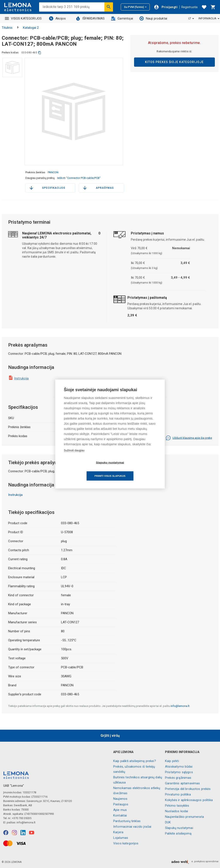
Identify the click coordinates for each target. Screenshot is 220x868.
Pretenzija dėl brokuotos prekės (188, 789)
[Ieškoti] (109, 7)
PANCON (53, 172)
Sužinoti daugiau (74, 457)
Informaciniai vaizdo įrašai (132, 827)
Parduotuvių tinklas (127, 821)
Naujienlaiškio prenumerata (184, 817)
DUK (168, 822)
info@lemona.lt (180, 706)
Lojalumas (121, 838)
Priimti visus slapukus (135, 469)
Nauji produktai (153, 18)
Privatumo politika (178, 794)
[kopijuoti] (40, 53)
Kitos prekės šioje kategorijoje (174, 62)
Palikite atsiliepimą (178, 833)
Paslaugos (121, 804)
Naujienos (120, 799)
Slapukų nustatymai (179, 828)
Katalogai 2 (31, 28)
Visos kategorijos (126, 843)
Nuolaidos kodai (176, 811)
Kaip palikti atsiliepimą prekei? (135, 761)
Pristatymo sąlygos (179, 772)
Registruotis (189, 7)
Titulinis (7, 28)
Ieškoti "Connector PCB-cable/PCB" (79, 178)
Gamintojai (122, 18)
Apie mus (120, 810)
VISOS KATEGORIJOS (23, 18)
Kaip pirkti (172, 761)
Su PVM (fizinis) (135, 7)
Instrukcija (22, 378)
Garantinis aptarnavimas (182, 783)
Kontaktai (120, 815)
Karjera (118, 832)
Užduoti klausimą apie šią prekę (189, 438)
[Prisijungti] (166, 7)
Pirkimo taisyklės (177, 806)
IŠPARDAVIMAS (90, 18)
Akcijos (57, 18)
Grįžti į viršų (110, 736)
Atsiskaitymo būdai (179, 767)
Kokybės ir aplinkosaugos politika (189, 800)
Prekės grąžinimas (178, 778)
